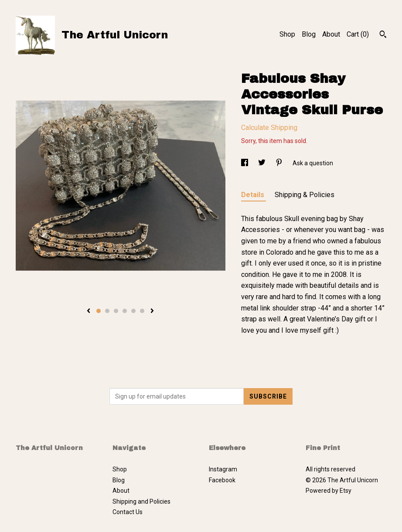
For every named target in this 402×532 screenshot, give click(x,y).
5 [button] (133, 311)
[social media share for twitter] (262, 163)
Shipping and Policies (141, 501)
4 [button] (125, 311)
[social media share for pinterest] (280, 163)
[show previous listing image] (89, 311)
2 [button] (107, 311)
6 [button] (142, 311)
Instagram (223, 469)
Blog (309, 34)
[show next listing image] (152, 311)
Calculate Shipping (269, 128)
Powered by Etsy (329, 491)
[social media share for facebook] (245, 163)
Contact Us (128, 512)
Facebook (222, 480)
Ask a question (313, 163)
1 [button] (99, 311)
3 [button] (116, 311)
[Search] (383, 35)
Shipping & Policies (305, 195)
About (331, 34)
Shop (287, 34)
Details (254, 195)
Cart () (358, 34)
